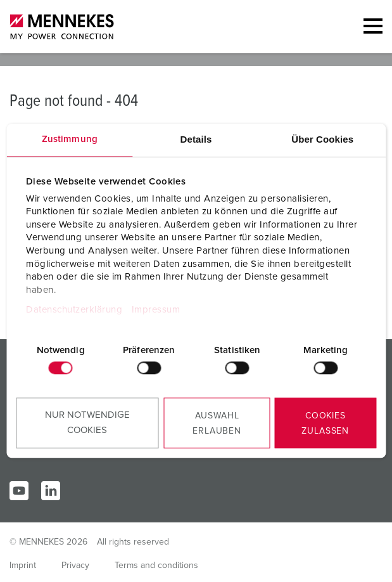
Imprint (23, 566)
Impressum (156, 310)
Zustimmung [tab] (70, 140)
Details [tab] (196, 140)
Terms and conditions (156, 566)
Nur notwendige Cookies (87, 423)
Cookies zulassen (325, 424)
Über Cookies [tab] (322, 140)
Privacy (75, 566)
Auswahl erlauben (217, 424)
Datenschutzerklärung (74, 310)
